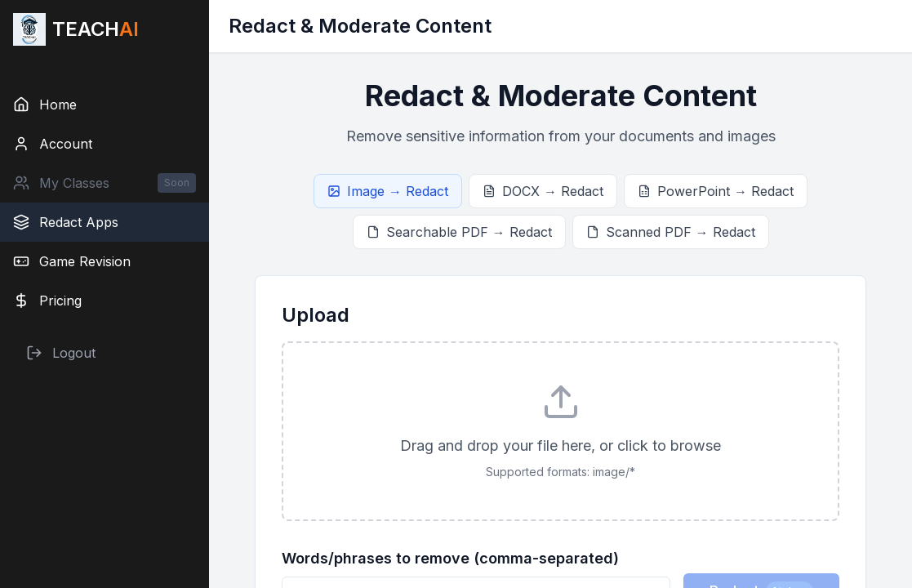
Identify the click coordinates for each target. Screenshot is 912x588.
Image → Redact (388, 191)
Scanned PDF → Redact (671, 232)
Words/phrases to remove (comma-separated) (450, 558)
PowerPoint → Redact (716, 191)
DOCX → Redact (543, 191)
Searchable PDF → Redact (459, 232)
